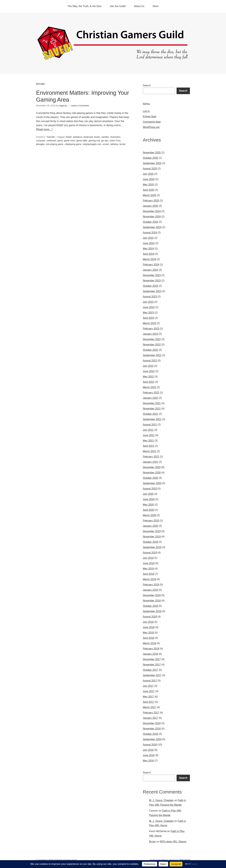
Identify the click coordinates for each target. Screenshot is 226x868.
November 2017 (152, 665)
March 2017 (149, 707)
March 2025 (149, 195)
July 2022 (148, 366)
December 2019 (152, 531)
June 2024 (149, 243)
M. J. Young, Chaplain (161, 800)
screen (106, 144)
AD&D (69, 137)
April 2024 (148, 254)
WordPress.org (151, 127)
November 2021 (152, 409)
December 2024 (152, 211)
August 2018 (150, 617)
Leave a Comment (80, 106)
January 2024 (150, 270)
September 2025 (152, 163)
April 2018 (148, 638)
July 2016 (148, 750)
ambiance (78, 137)
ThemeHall (185, 860)
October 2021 (150, 414)
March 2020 (149, 515)
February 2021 (151, 457)
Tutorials (51, 137)
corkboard (51, 141)
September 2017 (152, 675)
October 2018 (150, 606)
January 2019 (150, 590)
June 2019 (149, 563)
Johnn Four (115, 141)
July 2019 (148, 558)
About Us (139, 6)
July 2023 (148, 302)
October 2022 (150, 350)
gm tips (105, 141)
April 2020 (148, 510)
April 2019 (148, 574)
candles (105, 137)
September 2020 (152, 483)
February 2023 (151, 329)
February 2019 (151, 585)
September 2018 (152, 611)
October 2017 (150, 670)
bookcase (88, 137)
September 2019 (152, 547)
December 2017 (152, 659)
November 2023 (152, 281)
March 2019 (149, 579)
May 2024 (148, 249)
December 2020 (152, 467)
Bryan (152, 842)
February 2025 (151, 201)
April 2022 (148, 382)
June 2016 (149, 755)
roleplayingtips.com (92, 144)
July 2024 (148, 238)
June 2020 (149, 499)
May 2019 (148, 569)
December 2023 (152, 275)
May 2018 (148, 633)
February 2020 (151, 521)
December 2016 (152, 723)
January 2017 (150, 718)
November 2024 (152, 217)
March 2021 (149, 451)
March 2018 (149, 643)
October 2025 (150, 158)
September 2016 (152, 739)
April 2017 (148, 702)
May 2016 (148, 761)
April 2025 (148, 190)
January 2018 (150, 654)
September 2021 (152, 419)
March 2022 (149, 387)
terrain (123, 144)
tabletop (114, 144)
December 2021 (152, 403)
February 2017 (151, 713)
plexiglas (40, 144)
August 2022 (150, 361)
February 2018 (151, 649)
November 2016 (152, 729)
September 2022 (152, 355)
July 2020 (148, 494)
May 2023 (148, 313)
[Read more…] (44, 129)
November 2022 (152, 345)
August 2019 (150, 553)
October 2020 (150, 478)
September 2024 (152, 227)
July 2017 (148, 686)
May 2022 (148, 377)
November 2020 (152, 473)
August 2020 (150, 489)
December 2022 (152, 339)
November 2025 (152, 153)
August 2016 (150, 745)
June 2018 (149, 627)
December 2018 (152, 595)
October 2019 (150, 542)
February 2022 (151, 393)
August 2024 (150, 233)
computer (41, 141)
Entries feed (149, 116)
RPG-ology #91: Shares (173, 842)
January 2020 (150, 526)
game (60, 141)
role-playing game (55, 144)
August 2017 (150, 681)
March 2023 (149, 323)
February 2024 (151, 265)
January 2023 (150, 334)
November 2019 (152, 537)
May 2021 (148, 441)
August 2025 (150, 169)
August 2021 (150, 425)
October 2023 (150, 286)
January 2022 (150, 398)
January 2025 (150, 206)
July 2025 (148, 174)
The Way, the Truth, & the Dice (85, 6)
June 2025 (149, 179)
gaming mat (94, 141)
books (97, 137)
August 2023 (150, 297)
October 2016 (150, 734)
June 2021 (149, 435)
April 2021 (148, 446)
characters (115, 137)
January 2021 (150, 462)
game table (82, 141)
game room (70, 141)
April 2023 (148, 318)
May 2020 (148, 505)
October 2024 (150, 222)
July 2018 (148, 622)
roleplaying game (73, 144)
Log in (146, 111)
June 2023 (149, 307)
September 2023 (152, 291)
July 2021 (148, 430)
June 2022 (149, 371)
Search (147, 85)
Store (156, 6)
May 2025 (148, 185)
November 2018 (152, 601)
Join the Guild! (118, 6)
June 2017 (149, 691)
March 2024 (149, 259)
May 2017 (148, 697)
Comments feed (152, 122)
